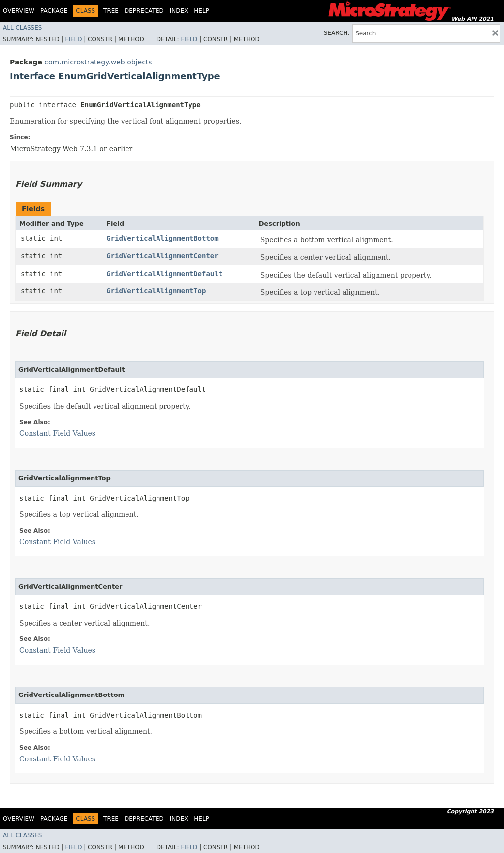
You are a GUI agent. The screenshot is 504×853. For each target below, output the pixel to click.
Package (54, 11)
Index (179, 11)
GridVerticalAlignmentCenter (162, 256)
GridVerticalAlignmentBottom (162, 238)
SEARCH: (337, 33)
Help (202, 11)
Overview (19, 11)
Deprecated (144, 11)
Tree (111, 11)
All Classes (22, 28)
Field (73, 39)
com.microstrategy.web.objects (98, 62)
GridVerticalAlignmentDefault (164, 274)
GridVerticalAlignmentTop (156, 291)
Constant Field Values (57, 433)
